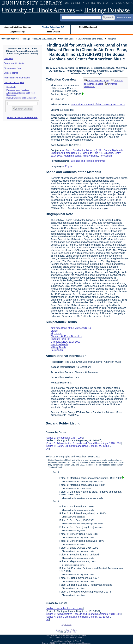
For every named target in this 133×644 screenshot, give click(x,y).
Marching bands (72, 156)
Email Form (71, 632)
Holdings (26, 39)
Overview (9, 58)
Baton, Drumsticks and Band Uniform (22, 98)
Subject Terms (11, 73)
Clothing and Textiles (82, 161)
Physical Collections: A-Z (53, 27)
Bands (107, 150)
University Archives (10, 39)
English (69, 166)
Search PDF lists (124, 17)
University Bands (67, 39)
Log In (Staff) (66, 625)
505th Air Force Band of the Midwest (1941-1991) (98, 105)
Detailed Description (14, 82)
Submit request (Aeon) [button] (97, 81)
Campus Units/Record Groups (18, 27)
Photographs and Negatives (18, 90)
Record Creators (53, 32)
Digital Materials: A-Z (88, 27)
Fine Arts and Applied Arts (45, 39)
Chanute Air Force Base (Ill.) (66, 153)
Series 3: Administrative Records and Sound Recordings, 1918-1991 (84, 443)
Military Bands (90, 156)
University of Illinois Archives (38, 10)
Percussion (106, 156)
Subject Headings (18, 32)
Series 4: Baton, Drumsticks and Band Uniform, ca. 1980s (78, 446)
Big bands (118, 150)
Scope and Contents (14, 63)
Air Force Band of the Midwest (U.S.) (82, 150)
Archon (64, 641)
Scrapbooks (11, 87)
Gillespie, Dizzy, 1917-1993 (65, 342)
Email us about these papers (22, 117)
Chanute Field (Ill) (93, 153)
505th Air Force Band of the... (91, 39)
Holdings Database (107, 10)
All (48, 449)
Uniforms (100, 161)
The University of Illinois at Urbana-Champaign (73, 643)
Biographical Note (13, 68)
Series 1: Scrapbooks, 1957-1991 (65, 438)
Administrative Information (17, 78)
